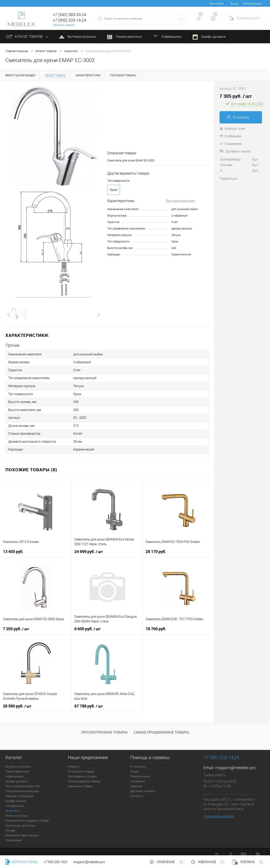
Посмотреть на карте (219, 812)
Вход (234, 4)
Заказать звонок (64, 25)
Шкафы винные (16, 796)
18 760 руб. (156, 624)
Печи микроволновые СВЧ (23, 782)
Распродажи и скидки (82, 772)
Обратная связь (22, 862)
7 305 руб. (236, 96)
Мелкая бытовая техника (22, 831)
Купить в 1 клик (232, 128)
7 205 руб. (16, 624)
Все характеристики (180, 201)
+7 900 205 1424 (55, 862)
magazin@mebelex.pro (235, 763)
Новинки (74, 762)
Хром (114, 190)
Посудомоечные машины (22, 787)
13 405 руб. (13, 547)
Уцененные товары (81, 782)
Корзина (248, 862)
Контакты (137, 792)
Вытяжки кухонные (77, 37)
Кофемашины (167, 37)
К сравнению (231, 144)
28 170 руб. (156, 547)
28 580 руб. (17, 702)
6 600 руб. (87, 624)
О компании (138, 762)
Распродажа (14, 836)
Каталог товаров (28, 37)
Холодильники (15, 801)
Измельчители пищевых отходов (27, 816)
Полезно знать (140, 772)
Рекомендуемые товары (84, 777)
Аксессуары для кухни (20, 821)
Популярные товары (81, 767)
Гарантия (136, 782)
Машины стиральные (20, 792)
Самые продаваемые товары (161, 728)
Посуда (10, 826)
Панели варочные (124, 37)
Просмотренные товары (104, 728)
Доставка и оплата (235, 151)
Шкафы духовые (209, 37)
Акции (134, 767)
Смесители (13, 806)
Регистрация (253, 4)
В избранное (230, 136)
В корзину (238, 117)
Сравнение (167, 862)
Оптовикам (138, 777)
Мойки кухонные (16, 811)
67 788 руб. (89, 702)
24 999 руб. (89, 547)
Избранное (208, 862)
